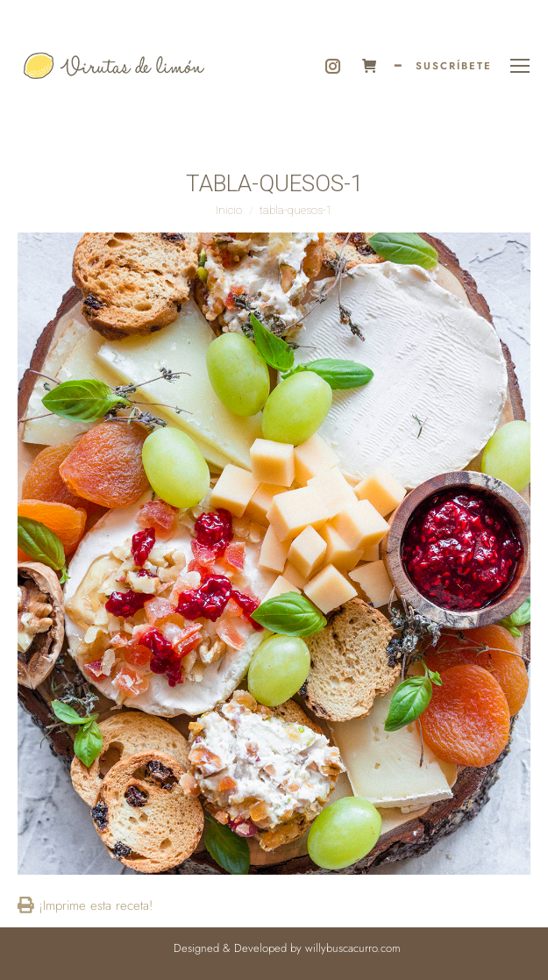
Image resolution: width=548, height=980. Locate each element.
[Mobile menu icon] (520, 66)
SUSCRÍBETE (454, 66)
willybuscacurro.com (353, 948)
